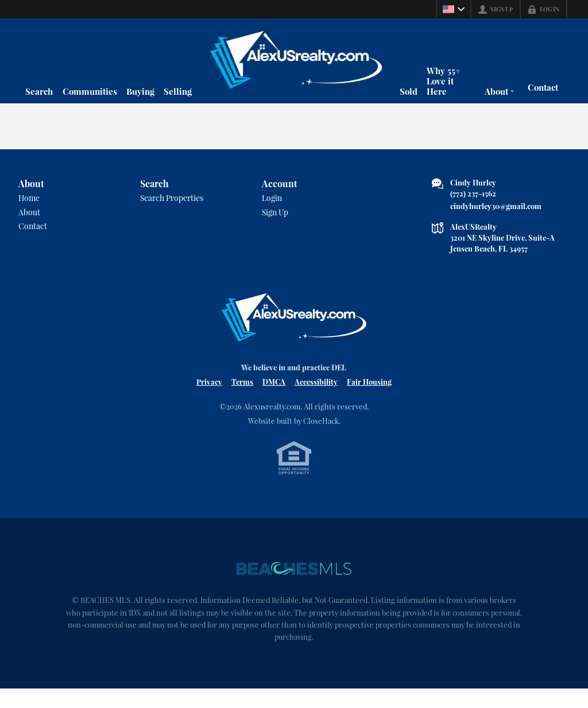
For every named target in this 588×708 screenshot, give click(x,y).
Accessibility (316, 398)
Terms (242, 398)
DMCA (274, 398)
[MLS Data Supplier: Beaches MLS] (294, 587)
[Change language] (454, 9)
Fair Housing (369, 398)
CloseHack (321, 437)
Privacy (209, 398)
